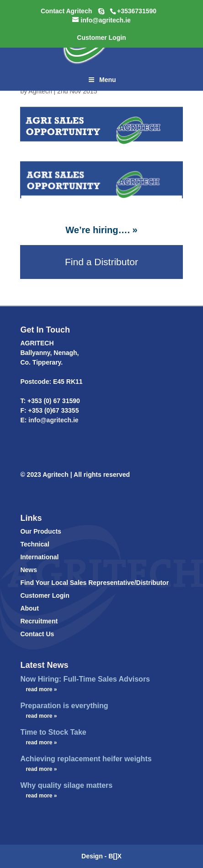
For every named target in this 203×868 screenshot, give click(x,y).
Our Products (40, 531)
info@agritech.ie (52, 420)
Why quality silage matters (66, 785)
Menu (101, 80)
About (29, 608)
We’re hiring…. (98, 230)
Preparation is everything (64, 706)
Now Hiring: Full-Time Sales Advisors (85, 679)
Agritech (40, 91)
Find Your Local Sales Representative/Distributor (94, 583)
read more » (41, 689)
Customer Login (45, 595)
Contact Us (37, 634)
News (29, 570)
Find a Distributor (101, 262)
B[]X (115, 856)
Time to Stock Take (53, 732)
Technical (35, 544)
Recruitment (39, 621)
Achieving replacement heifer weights (86, 759)
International (39, 557)
